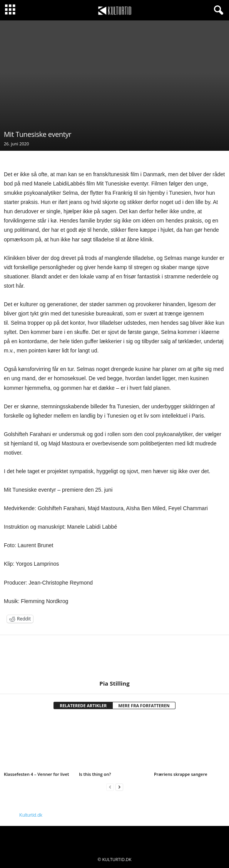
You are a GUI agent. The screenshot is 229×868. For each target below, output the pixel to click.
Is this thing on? (95, 774)
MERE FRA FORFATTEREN (144, 705)
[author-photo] (114, 657)
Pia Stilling (114, 683)
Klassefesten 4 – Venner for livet (36, 774)
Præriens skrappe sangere (181, 774)
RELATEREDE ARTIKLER (83, 705)
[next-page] (119, 787)
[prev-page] (110, 787)
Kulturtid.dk (31, 815)
